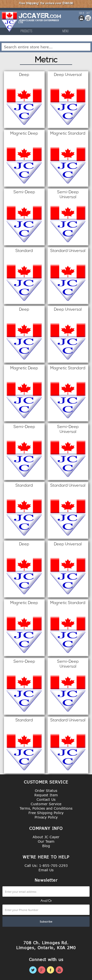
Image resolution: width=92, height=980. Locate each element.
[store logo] (10, 22)
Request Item (46, 795)
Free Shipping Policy (46, 813)
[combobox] (46, 47)
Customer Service (46, 804)
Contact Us (46, 799)
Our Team (46, 841)
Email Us (46, 870)
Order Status (46, 791)
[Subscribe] (46, 922)
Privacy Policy (46, 817)
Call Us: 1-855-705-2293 (46, 865)
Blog (46, 846)
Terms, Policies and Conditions (46, 808)
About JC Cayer (46, 837)
